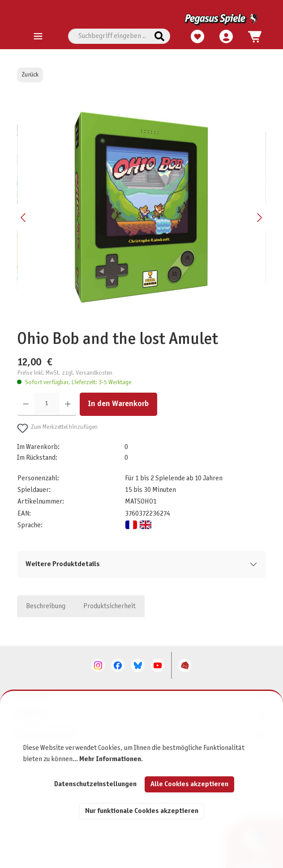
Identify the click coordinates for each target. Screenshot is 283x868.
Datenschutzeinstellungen (95, 784)
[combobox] (109, 36)
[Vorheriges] (24, 218)
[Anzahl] (47, 404)
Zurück (30, 75)
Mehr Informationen (110, 759)
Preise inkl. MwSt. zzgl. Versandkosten (65, 373)
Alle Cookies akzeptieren (189, 784)
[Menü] (38, 37)
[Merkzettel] (196, 35)
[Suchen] (159, 36)
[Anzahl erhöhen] (68, 404)
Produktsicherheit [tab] (109, 606)
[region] (141, 218)
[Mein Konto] (224, 35)
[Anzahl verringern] (26, 404)
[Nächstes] (259, 218)
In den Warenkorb (118, 404)
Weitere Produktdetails (63, 564)
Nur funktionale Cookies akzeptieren (142, 811)
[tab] (46, 606)
